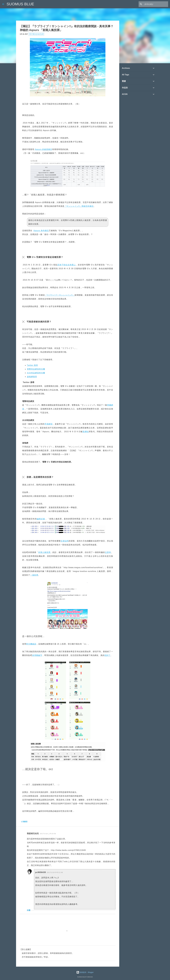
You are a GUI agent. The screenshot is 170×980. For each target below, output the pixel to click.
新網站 (86, 432)
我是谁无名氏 (33, 833)
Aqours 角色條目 (41, 231)
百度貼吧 (65, 541)
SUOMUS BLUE (20, 4)
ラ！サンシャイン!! (36, 34)
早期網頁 (49, 424)
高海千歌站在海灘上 (67, 265)
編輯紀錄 (41, 519)
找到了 (107, 655)
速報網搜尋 (32, 377)
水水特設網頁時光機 (36, 373)
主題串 (108, 552)
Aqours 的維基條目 (44, 149)
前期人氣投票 (44, 552)
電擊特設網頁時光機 (36, 369)
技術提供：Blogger (85, 972)
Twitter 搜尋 (32, 365)
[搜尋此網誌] (156, 4)
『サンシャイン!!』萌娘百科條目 (79, 206)
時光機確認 (31, 644)
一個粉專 (34, 575)
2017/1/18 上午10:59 (48, 834)
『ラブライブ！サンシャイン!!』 (60, 295)
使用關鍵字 (37, 655)
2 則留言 (24, 822)
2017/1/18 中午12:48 (55, 872)
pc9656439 (41, 872)
